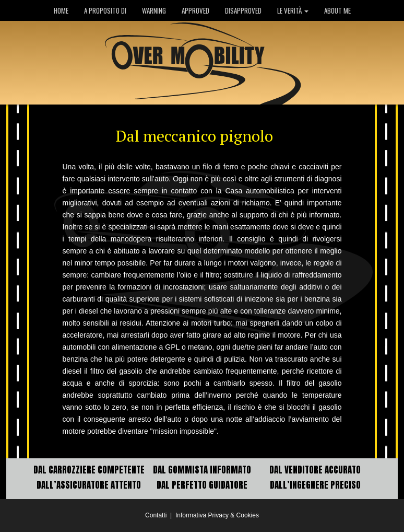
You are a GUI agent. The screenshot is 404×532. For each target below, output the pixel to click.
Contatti (156, 515)
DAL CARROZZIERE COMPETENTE (89, 470)
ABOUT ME (337, 10)
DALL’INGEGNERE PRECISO (315, 485)
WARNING (154, 10)
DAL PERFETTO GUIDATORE (202, 485)
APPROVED (195, 10)
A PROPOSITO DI (105, 10)
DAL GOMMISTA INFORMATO (202, 470)
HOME (61, 10)
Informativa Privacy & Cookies (217, 515)
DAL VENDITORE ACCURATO (315, 470)
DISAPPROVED (243, 10)
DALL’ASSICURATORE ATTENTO (89, 485)
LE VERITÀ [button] (293, 10)
